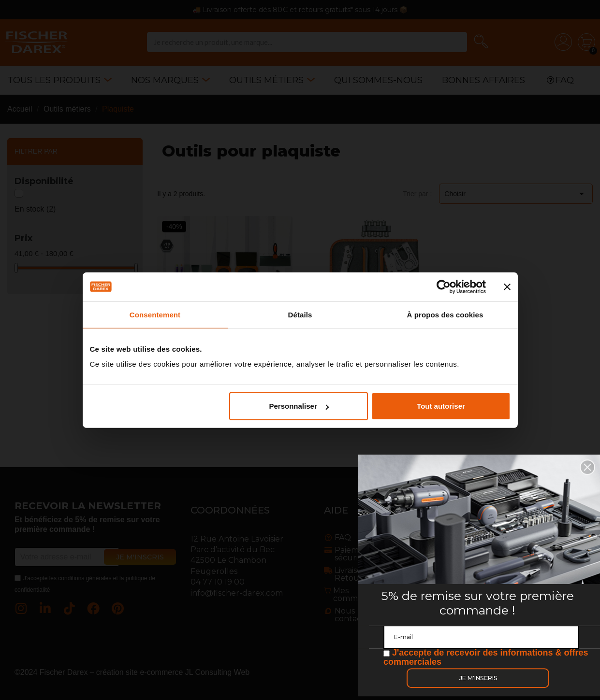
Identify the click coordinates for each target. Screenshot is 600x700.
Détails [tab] (300, 314)
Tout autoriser (441, 406)
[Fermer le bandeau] (507, 286)
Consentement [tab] (155, 314)
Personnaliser (299, 406)
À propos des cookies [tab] (445, 314)
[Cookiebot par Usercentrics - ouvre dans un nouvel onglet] (444, 286)
